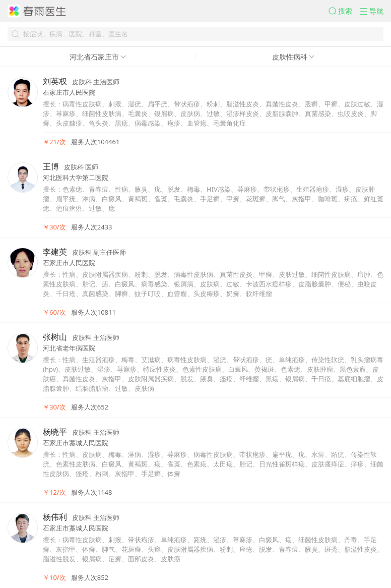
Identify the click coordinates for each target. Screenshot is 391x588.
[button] (344, 11)
